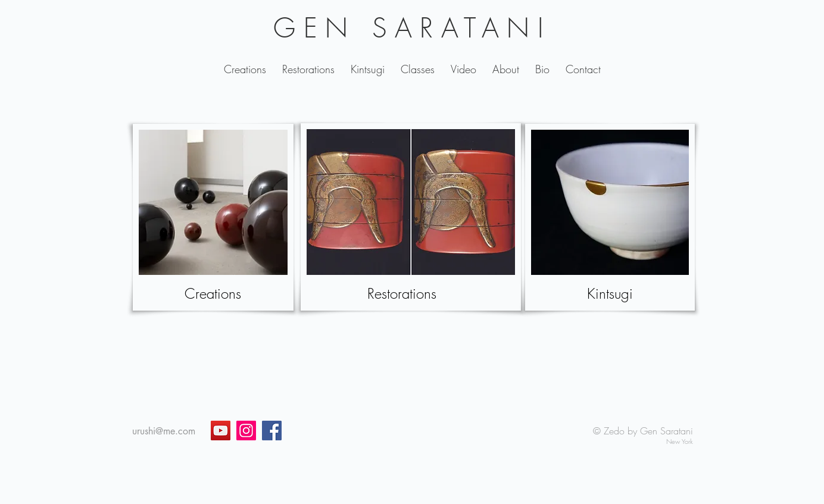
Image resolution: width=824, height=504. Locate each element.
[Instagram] (246, 431)
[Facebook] (272, 431)
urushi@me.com (164, 431)
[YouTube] (221, 431)
